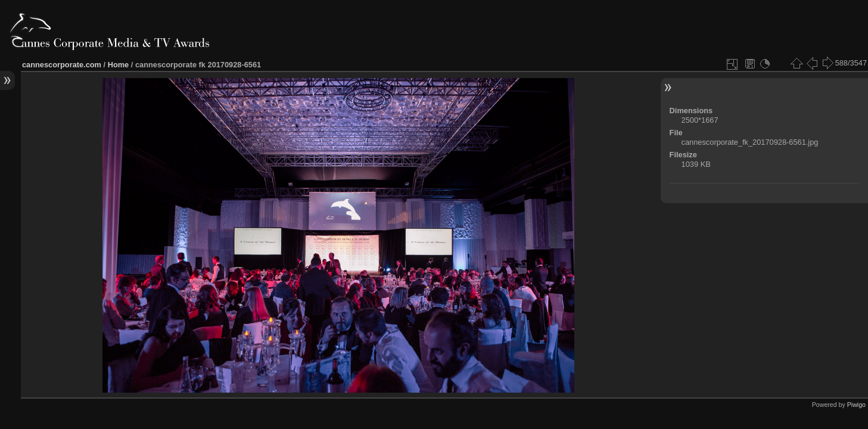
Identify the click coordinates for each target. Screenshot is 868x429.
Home (119, 65)
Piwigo (856, 405)
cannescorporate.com (62, 65)
